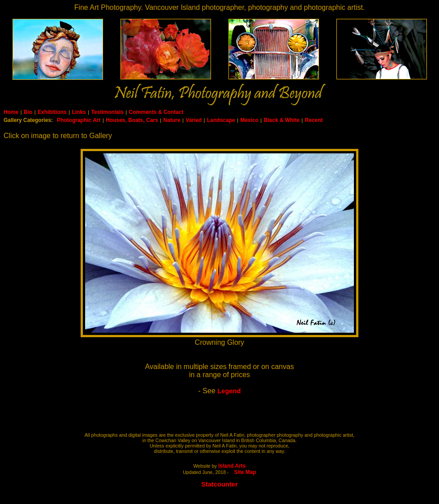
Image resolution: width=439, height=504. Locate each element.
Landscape (221, 120)
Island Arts (232, 466)
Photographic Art (79, 120)
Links (79, 112)
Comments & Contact (156, 112)
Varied (194, 120)
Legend (229, 391)
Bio (28, 112)
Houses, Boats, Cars (132, 120)
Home (11, 112)
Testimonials (107, 112)
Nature (172, 120)
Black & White (282, 120)
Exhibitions (52, 112)
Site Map (245, 472)
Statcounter (219, 484)
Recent (314, 120)
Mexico (249, 120)
